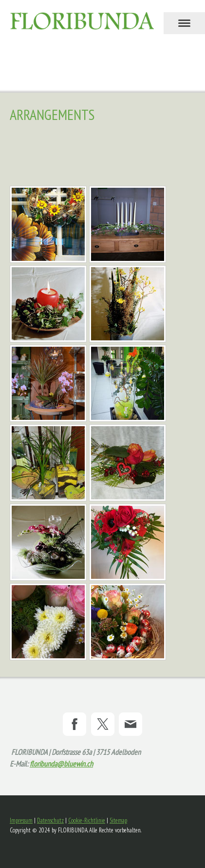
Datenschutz (50, 820)
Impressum (21, 820)
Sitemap (118, 820)
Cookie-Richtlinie (87, 820)
